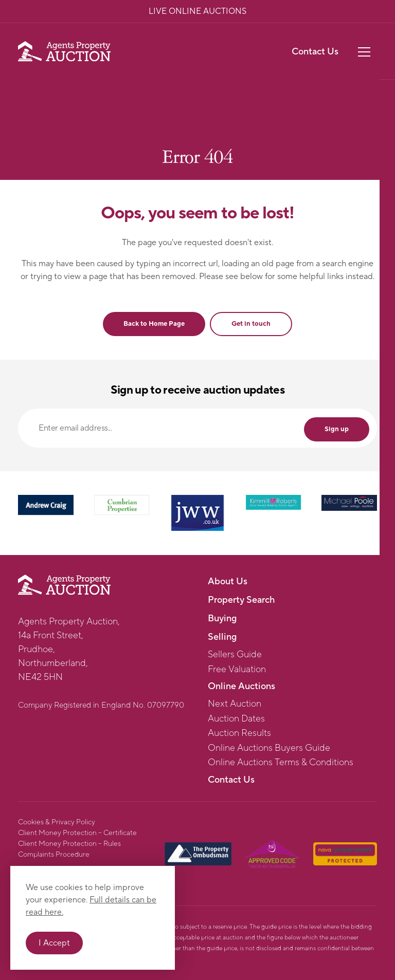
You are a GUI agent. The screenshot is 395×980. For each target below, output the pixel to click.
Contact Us (315, 52)
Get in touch (251, 324)
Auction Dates (236, 719)
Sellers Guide (235, 655)
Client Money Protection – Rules (69, 844)
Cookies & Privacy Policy (57, 822)
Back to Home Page (154, 324)
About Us (228, 581)
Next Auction (235, 704)
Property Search (241, 600)
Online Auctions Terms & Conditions (281, 763)
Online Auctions (241, 686)
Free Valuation (237, 670)
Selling (222, 637)
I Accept (54, 943)
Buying (222, 618)
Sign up (337, 429)
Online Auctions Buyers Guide (269, 748)
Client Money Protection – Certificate (77, 833)
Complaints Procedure (54, 855)
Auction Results (239, 733)
